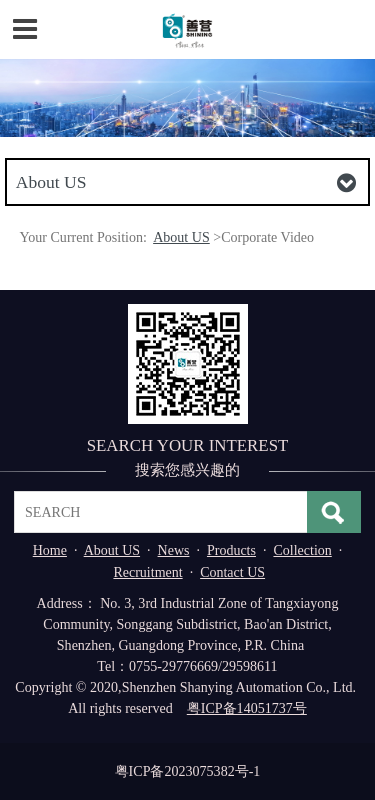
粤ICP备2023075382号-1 (188, 771)
